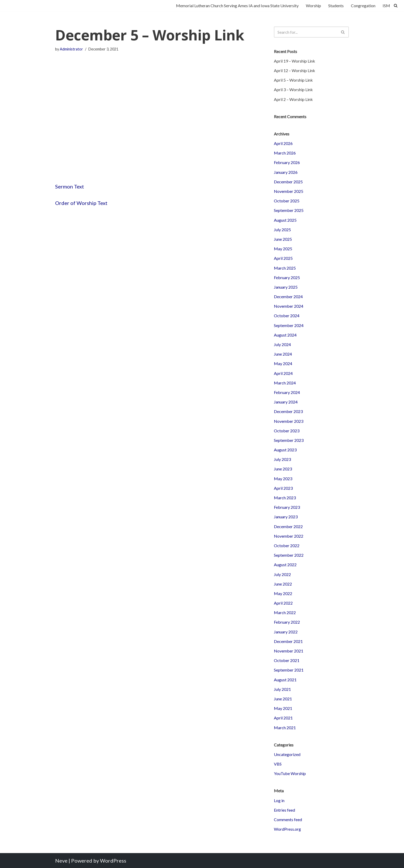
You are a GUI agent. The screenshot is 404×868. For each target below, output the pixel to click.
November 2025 (289, 191)
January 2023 (286, 517)
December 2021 (288, 641)
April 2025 (283, 258)
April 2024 (283, 373)
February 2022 (287, 622)
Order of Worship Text (81, 203)
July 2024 (282, 344)
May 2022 (283, 593)
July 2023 (282, 459)
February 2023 (287, 507)
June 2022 (283, 584)
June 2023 (283, 469)
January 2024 (286, 402)
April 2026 (283, 143)
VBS (278, 764)
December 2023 (288, 411)
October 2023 (287, 431)
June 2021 (283, 699)
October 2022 (287, 545)
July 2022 (282, 574)
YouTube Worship (290, 773)
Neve (61, 861)
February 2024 (287, 392)
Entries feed (284, 810)
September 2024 (289, 325)
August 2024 (285, 335)
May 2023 (283, 479)
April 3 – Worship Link (293, 89)
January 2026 (286, 172)
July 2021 (282, 689)
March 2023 (285, 498)
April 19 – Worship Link (294, 61)
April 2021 (283, 718)
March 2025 (285, 268)
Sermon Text (70, 186)
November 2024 (289, 306)
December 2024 (288, 297)
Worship (313, 6)
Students (336, 6)
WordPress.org (287, 829)
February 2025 (287, 277)
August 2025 (285, 220)
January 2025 (286, 287)
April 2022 (283, 603)
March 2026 (285, 153)
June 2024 (283, 354)
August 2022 (285, 565)
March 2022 (285, 612)
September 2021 (289, 670)
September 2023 (289, 440)
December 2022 (288, 526)
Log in (279, 800)
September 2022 (289, 555)
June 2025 (283, 239)
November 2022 (289, 536)
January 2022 (286, 632)
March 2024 (285, 383)
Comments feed (288, 819)
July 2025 (282, 230)
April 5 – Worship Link (293, 80)
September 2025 (289, 210)
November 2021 (289, 651)
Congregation (363, 6)
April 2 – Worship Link (293, 99)
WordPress (113, 861)
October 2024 (287, 316)
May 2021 (283, 708)
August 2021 (285, 680)
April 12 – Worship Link (294, 70)
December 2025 (288, 182)
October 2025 (287, 201)
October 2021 (287, 660)
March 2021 (285, 728)
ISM (386, 6)
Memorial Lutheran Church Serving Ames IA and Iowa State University (237, 6)
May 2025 (283, 249)
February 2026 (287, 162)
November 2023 (289, 421)
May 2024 (283, 363)
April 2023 (283, 488)
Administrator (71, 49)
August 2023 (285, 450)
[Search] (396, 6)
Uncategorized (287, 754)
